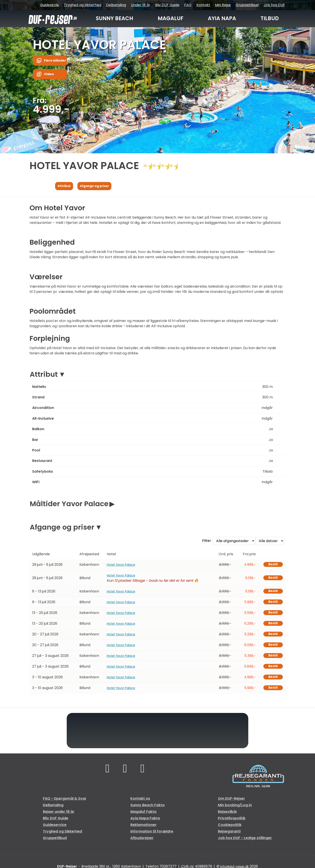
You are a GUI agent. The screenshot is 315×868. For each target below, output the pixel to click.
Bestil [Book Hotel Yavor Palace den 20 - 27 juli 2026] (272, 637)
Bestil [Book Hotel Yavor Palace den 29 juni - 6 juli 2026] (272, 566)
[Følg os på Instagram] (143, 773)
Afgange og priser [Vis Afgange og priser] (100, 187)
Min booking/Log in (235, 809)
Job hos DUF (274, 5)
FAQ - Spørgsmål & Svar (65, 803)
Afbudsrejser (142, 842)
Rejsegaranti (229, 835)
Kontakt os (140, 803)
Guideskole (49, 5)
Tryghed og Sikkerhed (83, 5)
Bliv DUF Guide (167, 5)
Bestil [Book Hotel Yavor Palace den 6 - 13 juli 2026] (272, 593)
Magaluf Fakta (143, 816)
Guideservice (55, 829)
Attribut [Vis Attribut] (65, 187)
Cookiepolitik (230, 829)
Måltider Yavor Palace (69, 505)
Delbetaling (116, 5)
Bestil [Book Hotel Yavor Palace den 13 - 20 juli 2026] (272, 615)
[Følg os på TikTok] (125, 773)
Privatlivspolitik (232, 822)
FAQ (188, 5)
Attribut (44, 376)
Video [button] (50, 76)
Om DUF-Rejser (231, 803)
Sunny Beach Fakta (147, 809)
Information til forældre (152, 835)
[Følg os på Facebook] (106, 773)
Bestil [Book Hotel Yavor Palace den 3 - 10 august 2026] (272, 681)
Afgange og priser (62, 528)
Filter (207, 542)
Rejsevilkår (227, 816)
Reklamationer (143, 829)
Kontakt (203, 5)
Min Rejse (223, 5)
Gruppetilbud (247, 5)
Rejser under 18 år (59, 816)
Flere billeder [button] (57, 61)
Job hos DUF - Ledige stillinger (245, 842)
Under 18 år (141, 5)
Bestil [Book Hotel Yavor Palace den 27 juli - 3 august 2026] (272, 659)
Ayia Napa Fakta (145, 822)
